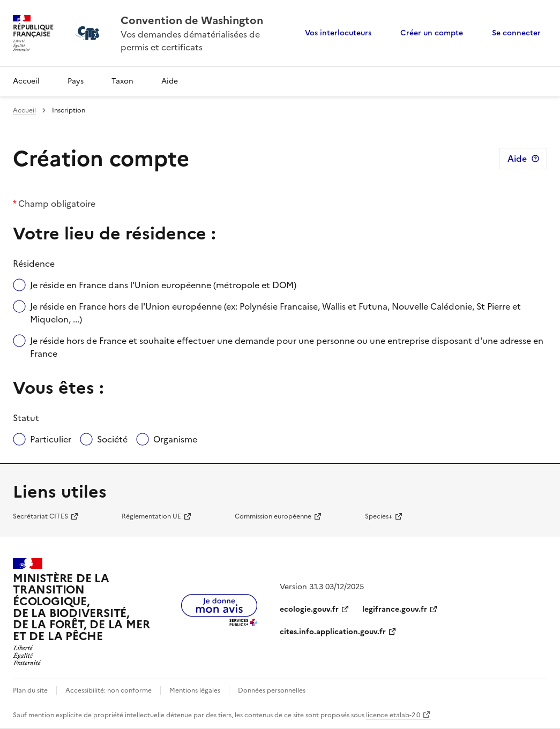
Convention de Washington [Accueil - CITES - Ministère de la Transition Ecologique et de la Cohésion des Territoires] (192, 20)
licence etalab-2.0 (393, 715)
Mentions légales (195, 690)
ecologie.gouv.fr (309, 609)
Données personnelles (272, 690)
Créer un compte (432, 33)
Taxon (122, 81)
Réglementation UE (151, 516)
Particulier (51, 439)
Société (112, 439)
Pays (76, 81)
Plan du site (30, 690)
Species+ (379, 516)
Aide (170, 81)
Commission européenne (273, 516)
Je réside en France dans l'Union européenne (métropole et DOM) (163, 285)
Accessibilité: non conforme (109, 690)
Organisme (175, 439)
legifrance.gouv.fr (395, 609)
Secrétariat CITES (40, 516)
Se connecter (516, 33)
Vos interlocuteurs (338, 33)
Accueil (26, 81)
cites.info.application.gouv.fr (333, 632)
